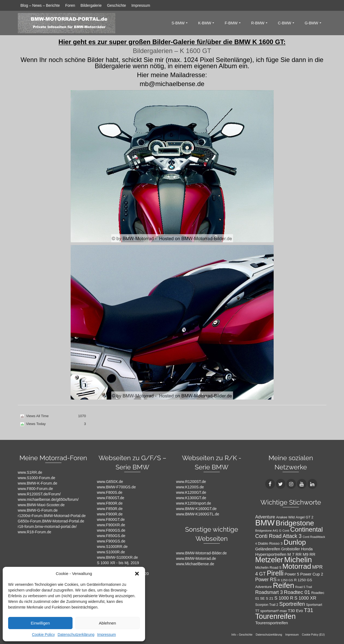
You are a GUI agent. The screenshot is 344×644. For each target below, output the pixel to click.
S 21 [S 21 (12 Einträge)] (270, 598)
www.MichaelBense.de (195, 564)
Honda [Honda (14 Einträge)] (307, 549)
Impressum (107, 635)
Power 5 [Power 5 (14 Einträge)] (292, 574)
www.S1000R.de (111, 552)
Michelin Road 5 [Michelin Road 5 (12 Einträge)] (268, 568)
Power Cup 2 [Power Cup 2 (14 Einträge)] (312, 574)
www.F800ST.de (111, 498)
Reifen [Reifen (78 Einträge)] (284, 585)
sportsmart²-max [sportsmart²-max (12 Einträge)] (274, 611)
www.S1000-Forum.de (37, 478)
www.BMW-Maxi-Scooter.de (41, 505)
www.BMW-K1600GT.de (196, 509)
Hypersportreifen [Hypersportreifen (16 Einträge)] (271, 554)
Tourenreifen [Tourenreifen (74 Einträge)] (275, 616)
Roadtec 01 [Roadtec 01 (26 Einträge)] (297, 592)
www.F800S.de (110, 492)
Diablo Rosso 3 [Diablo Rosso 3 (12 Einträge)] (270, 543)
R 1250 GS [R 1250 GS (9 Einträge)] (285, 580)
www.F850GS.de (111, 536)
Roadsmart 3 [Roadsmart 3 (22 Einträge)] (269, 592)
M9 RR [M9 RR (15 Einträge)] (309, 554)
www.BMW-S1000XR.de (117, 557)
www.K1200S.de (190, 487)
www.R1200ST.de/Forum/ (39, 494)
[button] (137, 574)
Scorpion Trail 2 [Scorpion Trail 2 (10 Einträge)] (267, 605)
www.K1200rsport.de (194, 503)
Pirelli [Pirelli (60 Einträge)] (275, 573)
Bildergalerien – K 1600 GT (172, 51)
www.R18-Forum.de (35, 532)
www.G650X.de (110, 482)
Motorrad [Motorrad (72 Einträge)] (297, 566)
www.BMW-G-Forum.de (38, 510)
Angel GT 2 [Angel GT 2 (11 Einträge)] (305, 517)
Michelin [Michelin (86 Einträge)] (298, 560)
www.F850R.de (110, 509)
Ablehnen (107, 623)
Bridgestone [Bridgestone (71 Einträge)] (295, 523)
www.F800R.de (110, 503)
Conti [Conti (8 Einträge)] (286, 531)
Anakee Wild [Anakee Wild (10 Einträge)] (285, 517)
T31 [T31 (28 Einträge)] (309, 610)
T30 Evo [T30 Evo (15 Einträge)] (296, 611)
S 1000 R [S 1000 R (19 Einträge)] (284, 598)
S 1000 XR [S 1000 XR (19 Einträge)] (305, 598)
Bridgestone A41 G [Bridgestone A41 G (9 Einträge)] (268, 531)
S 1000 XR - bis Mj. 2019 (118, 563)
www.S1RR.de (30, 472)
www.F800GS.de (111, 530)
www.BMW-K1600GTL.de (198, 514)
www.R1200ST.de (191, 482)
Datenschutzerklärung (76, 635)
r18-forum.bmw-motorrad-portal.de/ (47, 527)
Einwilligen (40, 623)
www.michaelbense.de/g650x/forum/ (48, 499)
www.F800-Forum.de (35, 489)
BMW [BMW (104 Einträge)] (265, 523)
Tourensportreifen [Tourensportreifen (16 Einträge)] (272, 623)
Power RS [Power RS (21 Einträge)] (266, 580)
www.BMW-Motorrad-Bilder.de (202, 553)
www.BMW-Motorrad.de (196, 558)
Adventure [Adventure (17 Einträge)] (265, 517)
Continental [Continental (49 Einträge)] (306, 529)
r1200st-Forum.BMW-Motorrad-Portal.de (52, 516)
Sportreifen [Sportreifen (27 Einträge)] (292, 604)
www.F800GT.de (111, 519)
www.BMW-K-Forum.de (38, 483)
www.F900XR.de (111, 525)
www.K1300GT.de (191, 498)
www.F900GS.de (111, 541)
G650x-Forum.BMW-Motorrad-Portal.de (51, 521)
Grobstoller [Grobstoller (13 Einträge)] (291, 549)
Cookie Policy (43, 635)
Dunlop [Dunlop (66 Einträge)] (295, 542)
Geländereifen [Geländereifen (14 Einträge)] (268, 549)
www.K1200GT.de (191, 492)
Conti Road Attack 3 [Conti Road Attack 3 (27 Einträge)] (278, 536)
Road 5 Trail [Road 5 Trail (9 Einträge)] (304, 587)
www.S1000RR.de (112, 547)
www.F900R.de (110, 514)
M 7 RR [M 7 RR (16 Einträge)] (295, 554)
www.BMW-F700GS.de (116, 487)
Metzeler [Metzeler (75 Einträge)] (269, 560)
